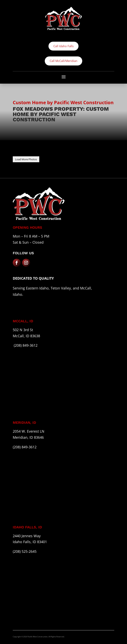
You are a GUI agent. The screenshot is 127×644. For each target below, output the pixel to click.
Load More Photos (26, 159)
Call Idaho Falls (63, 46)
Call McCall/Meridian (63, 61)
